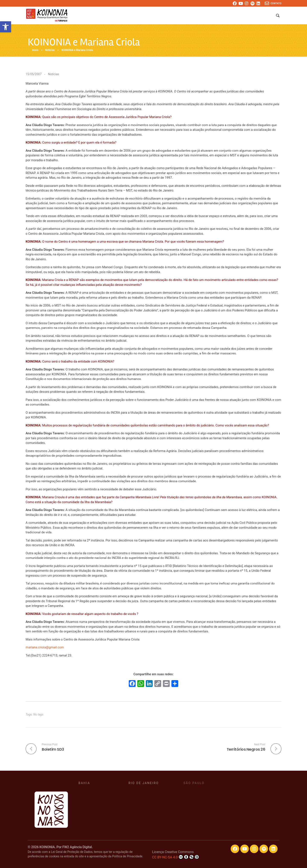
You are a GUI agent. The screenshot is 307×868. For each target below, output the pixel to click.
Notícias (50, 50)
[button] (6, 27)
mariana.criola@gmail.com (45, 647)
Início (35, 50)
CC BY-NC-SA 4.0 (175, 857)
